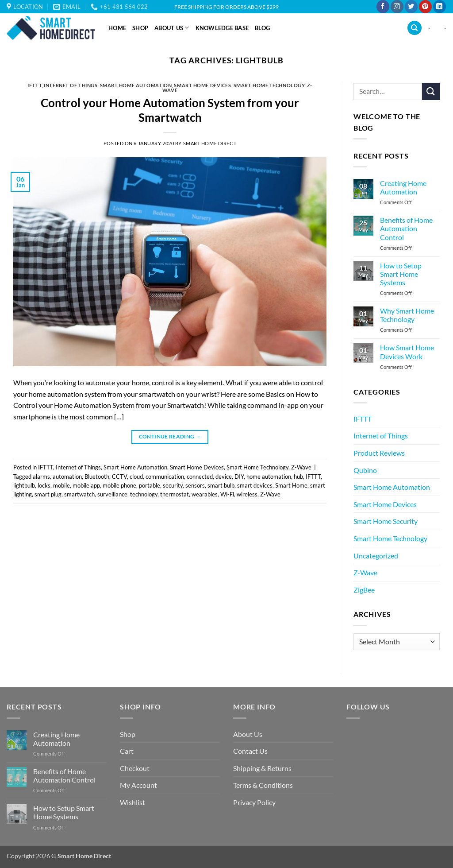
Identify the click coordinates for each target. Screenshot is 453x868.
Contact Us (250, 751)
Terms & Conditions (263, 785)
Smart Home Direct (210, 143)
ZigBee (364, 590)
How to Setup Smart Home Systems (401, 274)
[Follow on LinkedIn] (440, 7)
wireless (247, 494)
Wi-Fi (227, 494)
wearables (205, 494)
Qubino (365, 470)
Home (117, 28)
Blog (262, 28)
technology (144, 494)
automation (67, 477)
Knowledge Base (222, 28)
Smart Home (291, 485)
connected (200, 477)
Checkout (135, 768)
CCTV (119, 477)
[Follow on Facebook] (383, 7)
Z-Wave (301, 467)
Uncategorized (376, 556)
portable (150, 485)
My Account (138, 785)
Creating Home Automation (403, 187)
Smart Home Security (386, 521)
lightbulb (24, 485)
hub (298, 477)
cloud (136, 477)
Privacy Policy (254, 802)
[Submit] (431, 91)
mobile (61, 485)
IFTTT (35, 85)
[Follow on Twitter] (411, 7)
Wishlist (132, 802)
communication (165, 477)
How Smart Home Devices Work (407, 352)
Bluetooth (97, 477)
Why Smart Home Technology (407, 315)
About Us (172, 28)
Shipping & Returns (262, 768)
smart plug (48, 494)
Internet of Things (71, 85)
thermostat (175, 494)
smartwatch (79, 494)
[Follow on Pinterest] (425, 7)
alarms (41, 477)
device (224, 477)
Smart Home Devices (202, 85)
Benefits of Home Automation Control (406, 228)
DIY (239, 477)
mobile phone (119, 485)
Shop (140, 28)
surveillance (112, 494)
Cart (127, 751)
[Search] (415, 28)
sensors (195, 485)
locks (44, 485)
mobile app (86, 485)
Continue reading (170, 436)
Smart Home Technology (269, 85)
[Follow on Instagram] (397, 7)
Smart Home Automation (136, 85)
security (173, 485)
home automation (269, 477)
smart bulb (221, 485)
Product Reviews (379, 453)
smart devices (255, 485)
